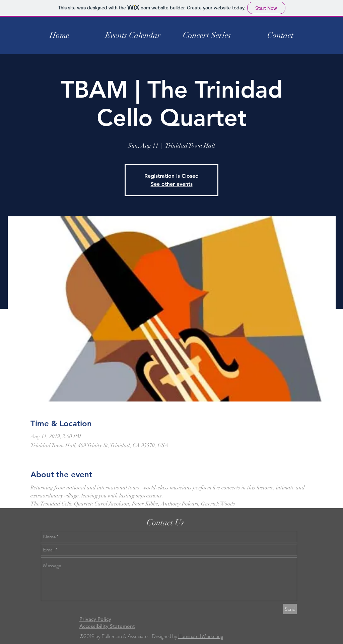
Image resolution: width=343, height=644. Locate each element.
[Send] (290, 609)
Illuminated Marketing (201, 636)
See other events (172, 184)
